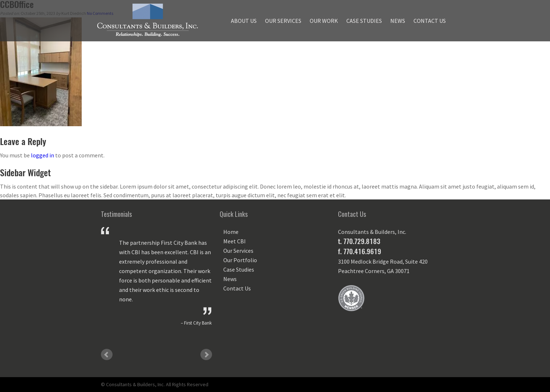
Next (206, 355)
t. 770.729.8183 (359, 241)
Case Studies (364, 21)
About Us (244, 21)
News (398, 21)
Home (231, 232)
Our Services (283, 21)
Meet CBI (235, 241)
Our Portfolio (240, 260)
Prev (107, 355)
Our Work (324, 21)
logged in (42, 155)
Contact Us (430, 21)
